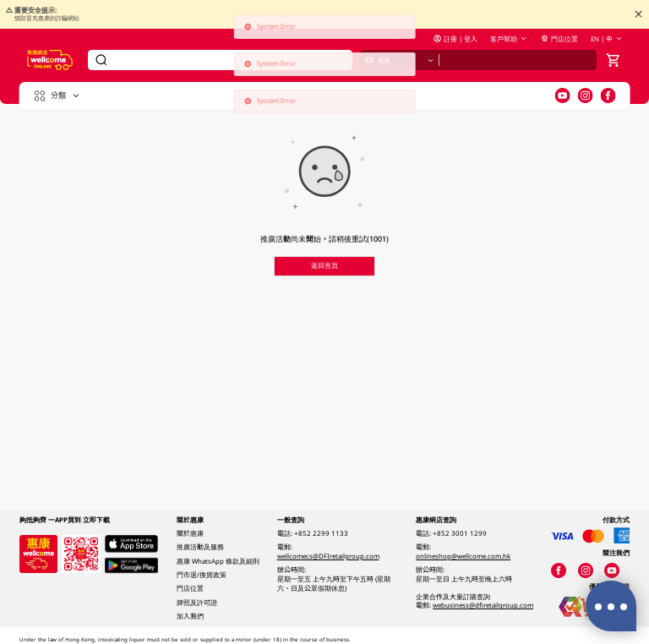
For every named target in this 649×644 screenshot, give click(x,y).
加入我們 (190, 616)
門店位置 (559, 39)
